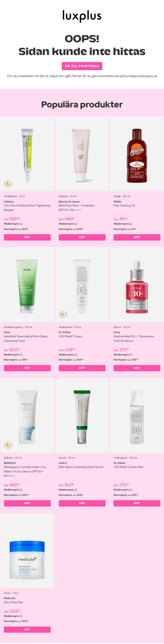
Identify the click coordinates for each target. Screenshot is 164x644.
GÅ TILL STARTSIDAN (82, 66)
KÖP (27, 238)
